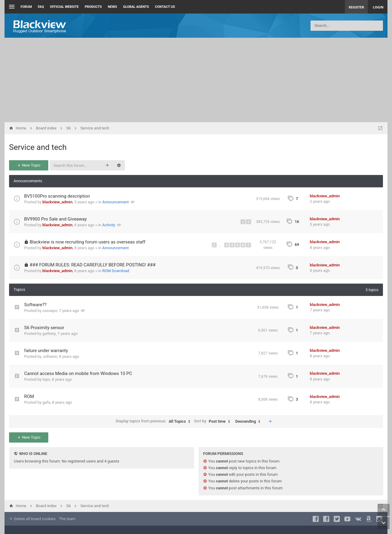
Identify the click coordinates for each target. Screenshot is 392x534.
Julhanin (50, 356)
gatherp (49, 334)
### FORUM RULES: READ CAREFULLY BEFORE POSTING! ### (92, 265)
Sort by (214, 421)
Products (93, 7)
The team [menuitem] (67, 519)
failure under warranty (46, 351)
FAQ (41, 7)
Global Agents (136, 7)
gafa (46, 402)
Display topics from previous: (155, 421)
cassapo (50, 311)
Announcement (116, 202)
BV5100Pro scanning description (57, 196)
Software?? (35, 305)
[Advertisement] (196, 80)
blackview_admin (58, 202)
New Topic (29, 165)
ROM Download (116, 271)
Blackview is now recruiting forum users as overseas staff (87, 242)
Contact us (165, 7)
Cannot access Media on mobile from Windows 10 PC (78, 373)
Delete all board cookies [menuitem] (32, 519)
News (112, 7)
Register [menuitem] (357, 7)
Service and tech (38, 147)
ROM (29, 396)
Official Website (64, 7)
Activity (109, 225)
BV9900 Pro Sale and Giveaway (55, 219)
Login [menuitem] (378, 7)
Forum (26, 7)
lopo (46, 379)
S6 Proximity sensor (44, 328)
